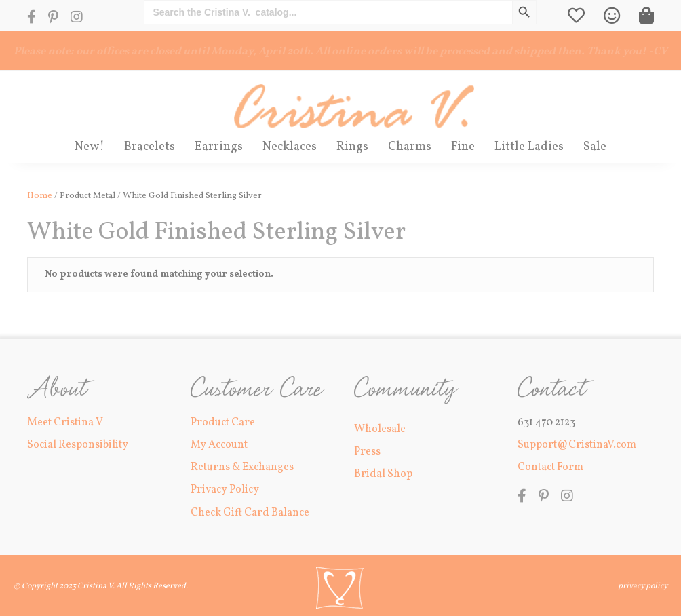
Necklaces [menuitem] (290, 147)
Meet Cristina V (65, 423)
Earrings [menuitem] (219, 147)
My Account (219, 445)
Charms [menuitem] (410, 147)
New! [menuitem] (90, 147)
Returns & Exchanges (242, 467)
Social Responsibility (78, 445)
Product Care (223, 423)
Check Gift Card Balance (250, 513)
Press (367, 452)
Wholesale (380, 429)
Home (40, 196)
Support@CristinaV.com (577, 445)
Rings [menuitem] (352, 147)
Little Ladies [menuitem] (529, 147)
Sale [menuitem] (595, 147)
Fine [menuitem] (463, 147)
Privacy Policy (225, 490)
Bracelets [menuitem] (150, 147)
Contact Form (550, 467)
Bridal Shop (383, 474)
